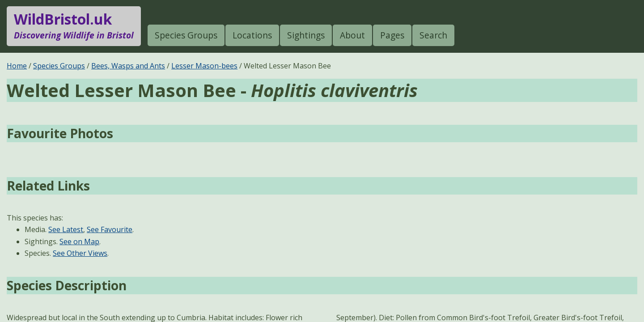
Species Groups (186, 35)
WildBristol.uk (74, 26)
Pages (392, 35)
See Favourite (110, 229)
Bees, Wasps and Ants (128, 66)
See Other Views (80, 253)
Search (433, 35)
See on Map (79, 241)
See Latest (66, 229)
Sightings (306, 35)
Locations (252, 35)
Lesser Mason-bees (204, 66)
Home (17, 66)
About (352, 35)
